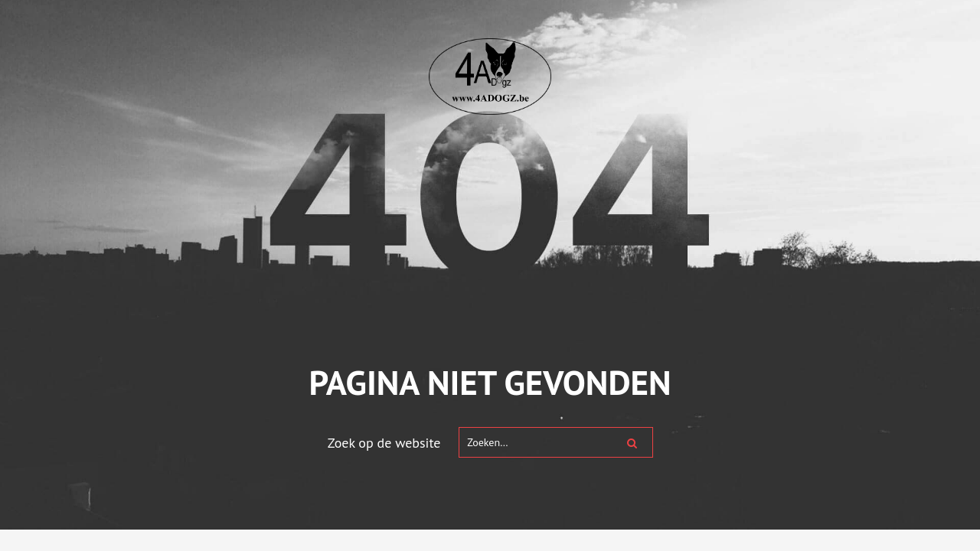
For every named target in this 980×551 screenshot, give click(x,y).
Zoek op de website (384, 443)
